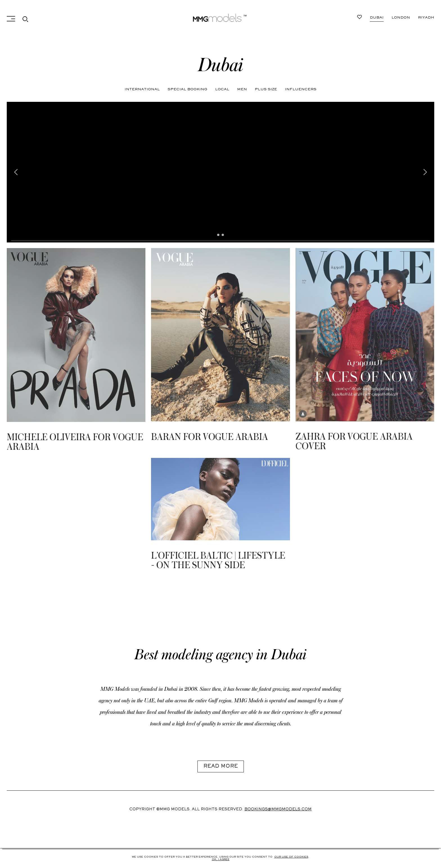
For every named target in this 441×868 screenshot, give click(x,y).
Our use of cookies (291, 857)
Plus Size (266, 89)
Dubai (377, 18)
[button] (218, 235)
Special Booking (187, 89)
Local (222, 89)
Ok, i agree (221, 860)
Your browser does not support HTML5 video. (220, 172)
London (401, 18)
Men (242, 89)
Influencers (301, 89)
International (142, 89)
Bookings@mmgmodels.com (278, 809)
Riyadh (426, 18)
